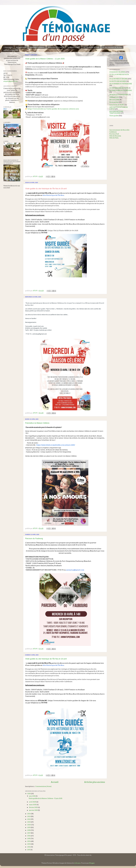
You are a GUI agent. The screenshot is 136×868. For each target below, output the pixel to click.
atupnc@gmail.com (11, 81)
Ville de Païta (114, 138)
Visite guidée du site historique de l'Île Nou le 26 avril (46, 189)
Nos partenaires (21, 47)
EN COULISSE (114, 100)
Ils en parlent (114, 102)
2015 (29, 839)
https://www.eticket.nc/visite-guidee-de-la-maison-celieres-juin (53, 109)
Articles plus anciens (95, 782)
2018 (29, 830)
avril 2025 (33, 802)
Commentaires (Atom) (43, 786)
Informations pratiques (37, 47)
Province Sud (114, 134)
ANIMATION (114, 97)
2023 (29, 816)
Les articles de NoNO (117, 105)
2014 (29, 841)
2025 (29, 794)
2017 (29, 833)
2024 (29, 814)
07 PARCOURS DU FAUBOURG (121, 90)
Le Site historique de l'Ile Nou (112, 47)
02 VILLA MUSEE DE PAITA (119, 74)
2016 (29, 836)
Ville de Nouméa (115, 136)
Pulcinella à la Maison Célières (37, 423)
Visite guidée (114, 116)
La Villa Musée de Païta (91, 47)
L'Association (8, 47)
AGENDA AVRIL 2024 (11, 50)
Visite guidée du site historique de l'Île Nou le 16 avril (46, 659)
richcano (77, 863)
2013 (29, 844)
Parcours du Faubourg (34, 538)
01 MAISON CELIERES (117, 72)
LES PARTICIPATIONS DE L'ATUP (119, 108)
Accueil (55, 782)
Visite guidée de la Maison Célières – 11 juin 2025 (45, 59)
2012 (29, 847)
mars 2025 (33, 805)
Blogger (92, 863)
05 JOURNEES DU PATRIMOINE (121, 84)
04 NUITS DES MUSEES (118, 81)
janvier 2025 (34, 810)
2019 (29, 828)
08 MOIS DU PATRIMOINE (119, 95)
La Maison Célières (74, 47)
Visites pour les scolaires (56, 47)
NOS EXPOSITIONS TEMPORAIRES (116, 112)
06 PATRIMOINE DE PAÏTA (119, 88)
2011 (29, 850)
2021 (29, 822)
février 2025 (34, 807)
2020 (29, 825)
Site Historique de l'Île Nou (53, 195)
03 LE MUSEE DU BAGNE (118, 79)
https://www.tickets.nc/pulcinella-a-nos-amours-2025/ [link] (56, 445)
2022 (29, 819)
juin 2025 (32, 796)
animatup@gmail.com (41, 117)
